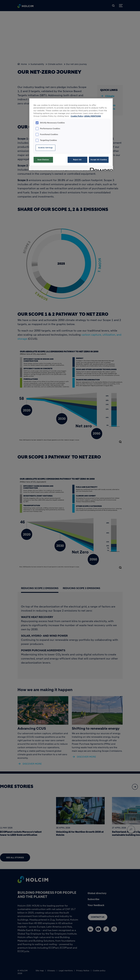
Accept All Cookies (99, 160)
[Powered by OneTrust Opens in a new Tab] (100, 168)
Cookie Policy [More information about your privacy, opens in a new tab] (77, 116)
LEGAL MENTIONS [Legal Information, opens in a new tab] (92, 116)
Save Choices (43, 160)
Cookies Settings (45, 148)
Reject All (77, 160)
